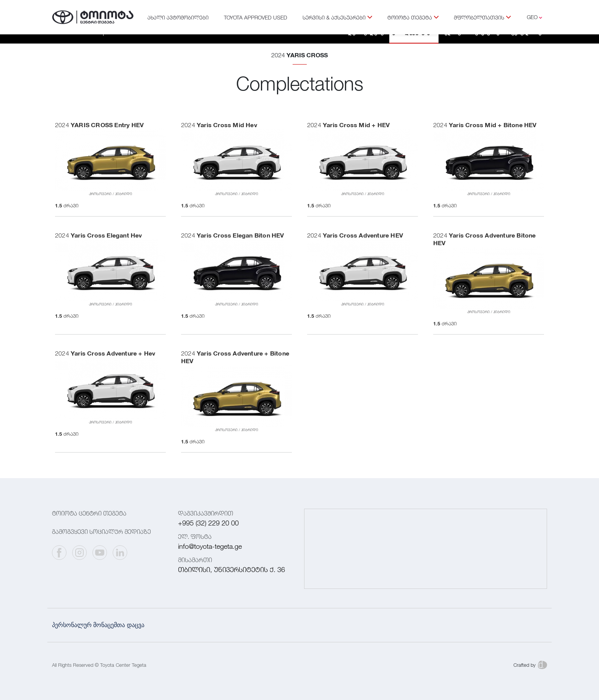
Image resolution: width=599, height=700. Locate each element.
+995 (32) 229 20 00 (208, 523)
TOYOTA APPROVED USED (256, 17)
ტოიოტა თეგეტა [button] (413, 17)
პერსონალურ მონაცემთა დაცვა (98, 625)
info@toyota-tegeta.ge (210, 546)
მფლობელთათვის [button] (482, 17)
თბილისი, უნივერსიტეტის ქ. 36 (232, 570)
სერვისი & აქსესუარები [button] (337, 17)
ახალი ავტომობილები (178, 17)
